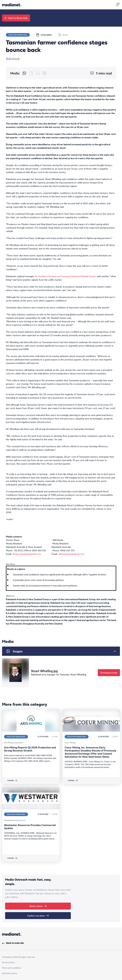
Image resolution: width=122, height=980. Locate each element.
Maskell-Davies (88, 276)
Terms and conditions (12, 968)
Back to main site (13, 943)
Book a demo (38, 906)
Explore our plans (38, 916)
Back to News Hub (16, 18)
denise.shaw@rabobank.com (27, 554)
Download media (109, 673)
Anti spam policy (10, 973)
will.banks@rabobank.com (71, 554)
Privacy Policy (8, 962)
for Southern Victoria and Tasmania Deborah (58, 276)
